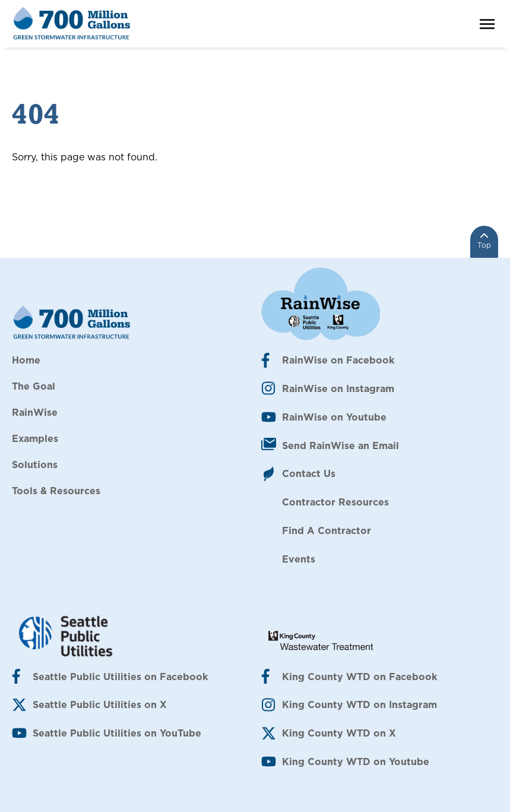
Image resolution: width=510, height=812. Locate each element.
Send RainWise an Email (340, 446)
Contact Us (309, 473)
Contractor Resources (335, 502)
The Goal (34, 386)
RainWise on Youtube (334, 417)
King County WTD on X (339, 733)
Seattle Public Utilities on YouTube (117, 733)
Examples (35, 438)
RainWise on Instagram (338, 388)
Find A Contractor (327, 530)
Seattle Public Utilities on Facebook (120, 677)
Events (299, 559)
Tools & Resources (56, 491)
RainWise (35, 412)
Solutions (35, 465)
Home (26, 360)
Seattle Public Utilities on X (100, 704)
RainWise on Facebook (338, 360)
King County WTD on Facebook (359, 677)
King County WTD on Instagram (359, 704)
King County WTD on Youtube (356, 762)
